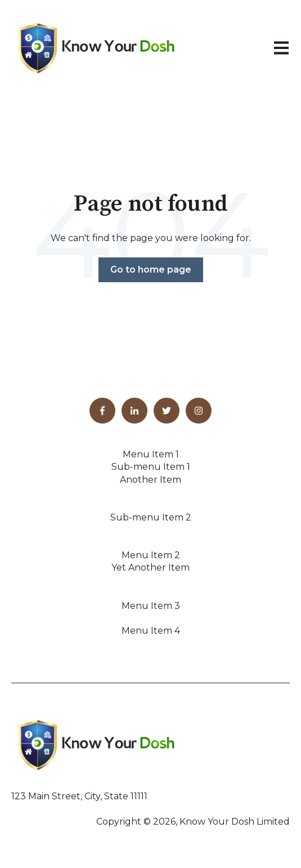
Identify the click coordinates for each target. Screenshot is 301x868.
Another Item (150, 480)
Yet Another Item (150, 567)
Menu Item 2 (151, 555)
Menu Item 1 (151, 454)
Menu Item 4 (151, 631)
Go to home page (151, 270)
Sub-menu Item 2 (151, 517)
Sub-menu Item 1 (151, 467)
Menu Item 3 (151, 606)
